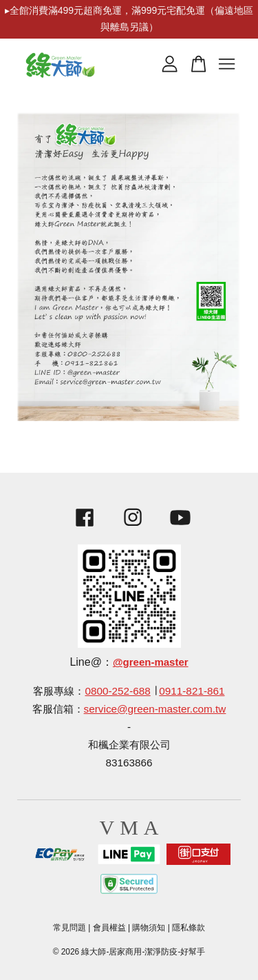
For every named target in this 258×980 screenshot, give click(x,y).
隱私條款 (189, 928)
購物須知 (149, 928)
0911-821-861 (192, 691)
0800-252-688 (117, 691)
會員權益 (109, 928)
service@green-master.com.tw (155, 709)
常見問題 (69, 928)
